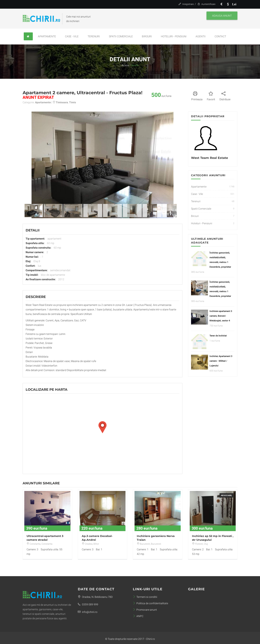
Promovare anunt (145, 610)
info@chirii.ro (88, 612)
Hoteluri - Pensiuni (174, 36)
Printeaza (197, 96)
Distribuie (225, 96)
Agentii (201, 36)
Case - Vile (72, 36)
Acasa (125, 65)
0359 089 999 (88, 604)
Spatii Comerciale (121, 36)
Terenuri (94, 36)
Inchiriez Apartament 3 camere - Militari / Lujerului (221, 361)
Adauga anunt (222, 16)
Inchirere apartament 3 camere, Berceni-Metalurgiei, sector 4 (221, 316)
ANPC (138, 616)
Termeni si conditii (145, 597)
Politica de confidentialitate (150, 603)
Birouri (147, 36)
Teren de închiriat (218, 336)
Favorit (211, 96)
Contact (220, 36)
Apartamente (47, 36)
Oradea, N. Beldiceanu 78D (95, 597)
